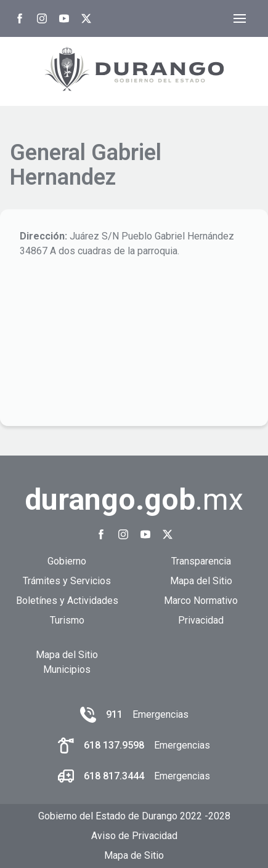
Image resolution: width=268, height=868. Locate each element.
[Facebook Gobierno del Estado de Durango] (20, 18)
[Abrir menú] (240, 18)
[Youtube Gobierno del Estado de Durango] (64, 18)
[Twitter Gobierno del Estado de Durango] (86, 18)
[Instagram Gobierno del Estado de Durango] (42, 18)
